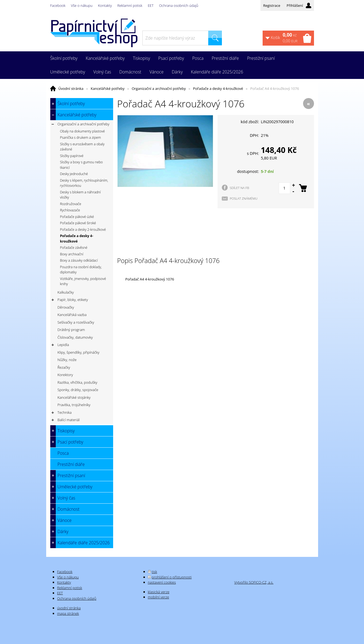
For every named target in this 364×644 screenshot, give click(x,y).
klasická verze (159, 592)
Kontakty (105, 5)
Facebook (58, 5)
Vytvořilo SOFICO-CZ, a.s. (254, 582)
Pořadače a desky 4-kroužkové (218, 88)
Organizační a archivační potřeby (159, 88)
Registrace (272, 5)
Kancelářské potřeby (108, 88)
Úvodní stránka (71, 88)
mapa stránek (68, 613)
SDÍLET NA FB (240, 188)
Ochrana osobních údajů (179, 5)
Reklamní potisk (130, 5)
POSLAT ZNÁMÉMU (244, 198)
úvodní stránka (69, 608)
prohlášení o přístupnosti (172, 577)
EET (151, 5)
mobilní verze (158, 597)
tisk (154, 572)
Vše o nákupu (82, 5)
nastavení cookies (162, 582)
